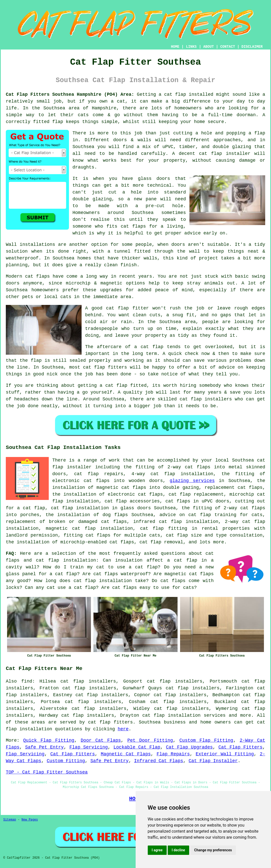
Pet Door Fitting (150, 740)
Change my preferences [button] (213, 850)
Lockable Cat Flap (137, 747)
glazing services (192, 481)
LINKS (191, 47)
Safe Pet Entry (44, 747)
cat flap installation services (184, 715)
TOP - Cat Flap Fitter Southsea (47, 772)
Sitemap (10, 820)
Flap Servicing (89, 747)
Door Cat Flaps (101, 740)
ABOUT (209, 47)
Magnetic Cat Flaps (126, 754)
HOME (175, 47)
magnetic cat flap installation (89, 528)
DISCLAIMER (252, 47)
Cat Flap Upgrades (189, 747)
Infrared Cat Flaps (159, 761)
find (27, 681)
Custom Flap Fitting (206, 740)
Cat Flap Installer (213, 761)
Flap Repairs (173, 754)
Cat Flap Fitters (240, 747)
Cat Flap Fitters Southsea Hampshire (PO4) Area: (70, 94)
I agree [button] (157, 850)
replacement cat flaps (233, 488)
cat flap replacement (196, 494)
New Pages (30, 820)
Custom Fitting (66, 761)
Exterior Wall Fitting (225, 754)
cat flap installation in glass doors (101, 508)
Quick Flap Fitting (49, 740)
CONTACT (228, 47)
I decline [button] (178, 850)
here (123, 729)
